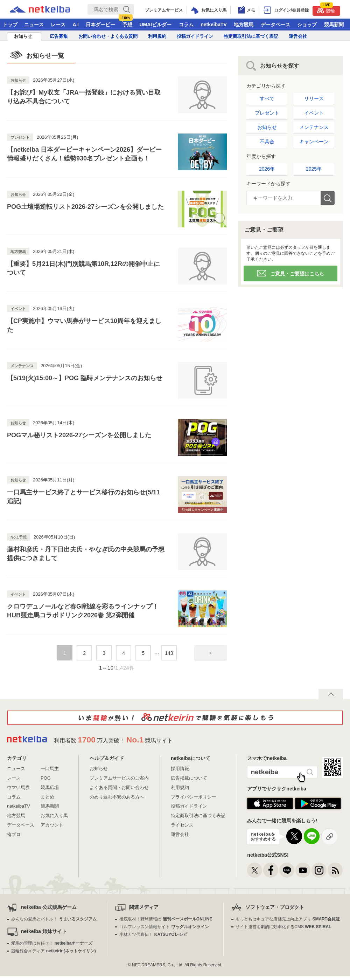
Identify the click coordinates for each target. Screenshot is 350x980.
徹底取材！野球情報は (166, 919)
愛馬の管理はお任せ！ (52, 943)
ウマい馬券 (18, 787)
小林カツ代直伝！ (153, 934)
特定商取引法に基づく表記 (251, 36)
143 (169, 653)
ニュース (34, 25)
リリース (314, 98)
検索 (328, 198)
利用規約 (157, 36)
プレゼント (267, 113)
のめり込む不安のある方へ (117, 797)
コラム (186, 25)
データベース (275, 25)
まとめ (47, 797)
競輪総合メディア (53, 951)
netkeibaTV (214, 25)
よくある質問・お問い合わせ (119, 787)
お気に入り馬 (54, 815)
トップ (10, 25)
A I (76, 25)
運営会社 (298, 36)
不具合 (267, 142)
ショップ (307, 25)
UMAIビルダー (155, 25)
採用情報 (180, 769)
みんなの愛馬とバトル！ (54, 919)
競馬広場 (50, 787)
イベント (314, 113)
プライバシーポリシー (194, 797)
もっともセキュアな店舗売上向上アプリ (288, 919)
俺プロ (14, 834)
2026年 (267, 169)
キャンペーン (314, 142)
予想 (127, 25)
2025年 (314, 169)
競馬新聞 (334, 25)
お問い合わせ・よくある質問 (108, 36)
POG (46, 778)
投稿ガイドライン (195, 36)
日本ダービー (100, 25)
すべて (267, 98)
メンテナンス (314, 127)
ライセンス (182, 825)
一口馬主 (50, 769)
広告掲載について (189, 778)
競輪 (326, 10)
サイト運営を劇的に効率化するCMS (283, 927)
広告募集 (59, 36)
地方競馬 (244, 25)
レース (58, 25)
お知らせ (23, 36)
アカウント (52, 825)
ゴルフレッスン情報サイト (164, 927)
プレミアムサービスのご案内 (119, 778)
